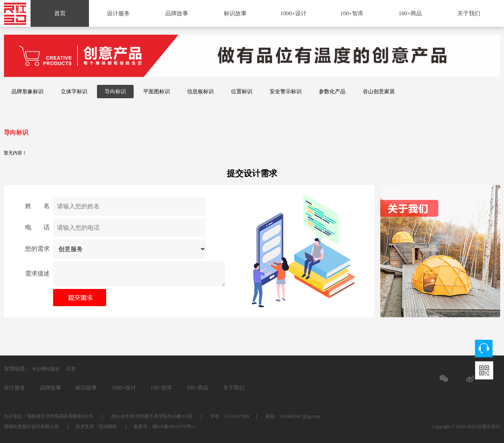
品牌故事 (177, 13)
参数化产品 (332, 92)
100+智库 (352, 13)
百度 (71, 369)
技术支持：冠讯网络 (97, 427)
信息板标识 (200, 92)
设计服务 (118, 13)
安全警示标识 (286, 92)
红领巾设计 (489, 427)
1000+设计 (293, 13)
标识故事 (235, 13)
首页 (60, 13)
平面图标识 (157, 92)
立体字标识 (74, 92)
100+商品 (410, 13)
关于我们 (469, 13)
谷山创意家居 (379, 92)
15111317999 (237, 416)
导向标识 (115, 92)
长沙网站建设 (46, 369)
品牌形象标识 (27, 92)
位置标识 (242, 92)
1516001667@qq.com (300, 416)
